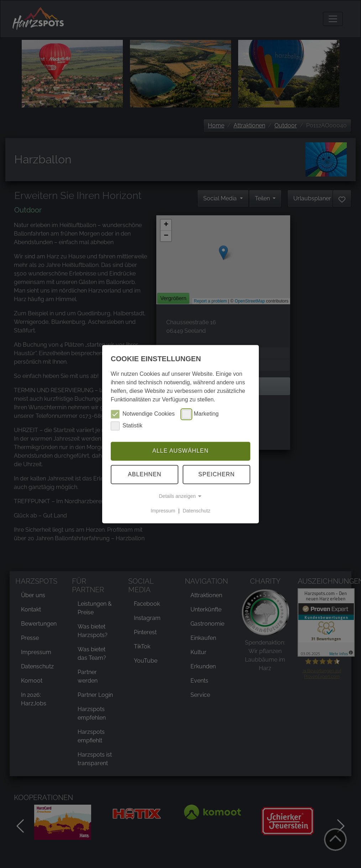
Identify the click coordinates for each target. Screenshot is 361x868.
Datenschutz (197, 511)
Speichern (216, 474)
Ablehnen (145, 474)
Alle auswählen (180, 451)
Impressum (163, 511)
